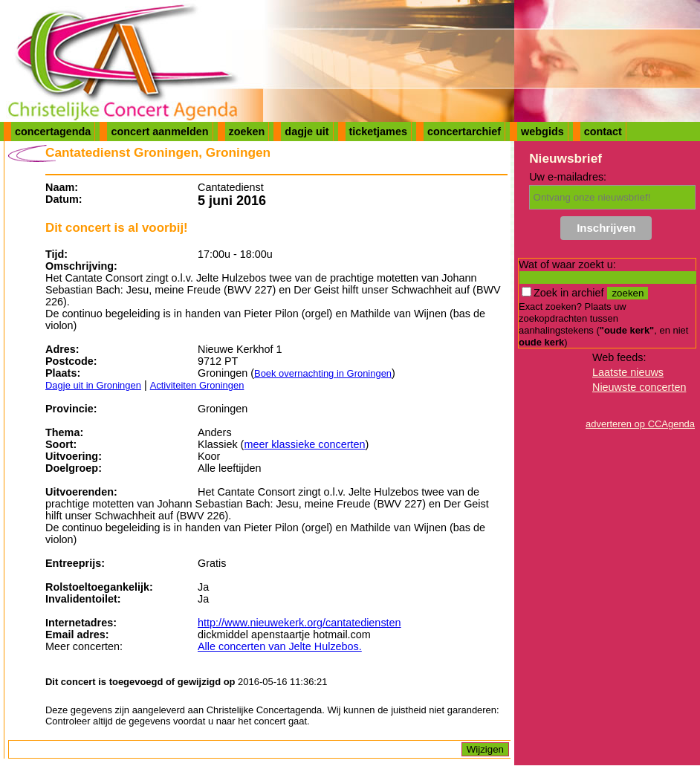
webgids (542, 132)
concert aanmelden (159, 132)
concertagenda (53, 132)
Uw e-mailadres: (568, 177)
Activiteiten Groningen (197, 385)
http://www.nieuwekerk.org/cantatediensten (299, 623)
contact (603, 132)
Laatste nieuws (628, 372)
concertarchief (464, 132)
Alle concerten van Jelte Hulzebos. (280, 646)
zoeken (247, 132)
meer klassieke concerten (304, 444)
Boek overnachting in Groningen (323, 373)
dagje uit (307, 132)
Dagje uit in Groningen (93, 385)
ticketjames (378, 132)
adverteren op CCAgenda (640, 424)
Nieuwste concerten (639, 387)
